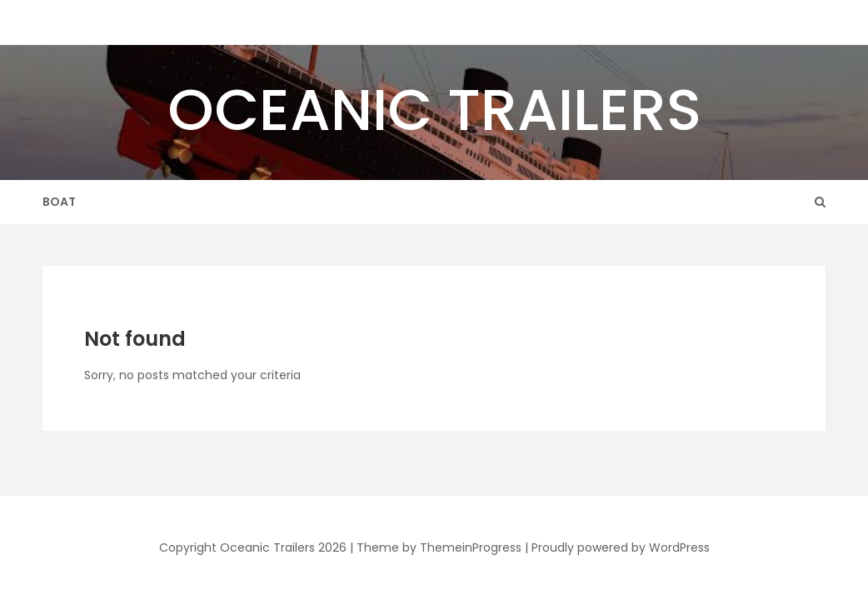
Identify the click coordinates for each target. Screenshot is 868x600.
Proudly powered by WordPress (621, 547)
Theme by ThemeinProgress (439, 547)
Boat (59, 202)
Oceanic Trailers (434, 110)
